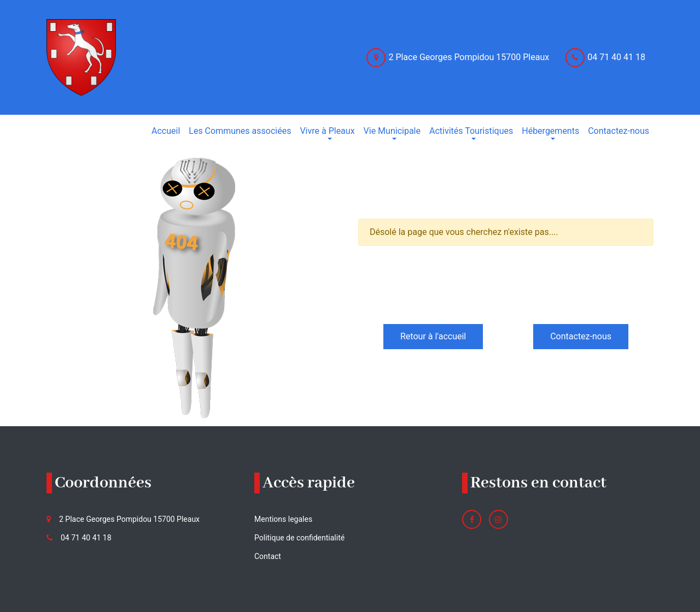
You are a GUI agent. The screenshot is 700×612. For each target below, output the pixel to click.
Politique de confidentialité (299, 538)
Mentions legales (283, 519)
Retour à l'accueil (433, 336)
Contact (268, 556)
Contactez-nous (581, 336)
